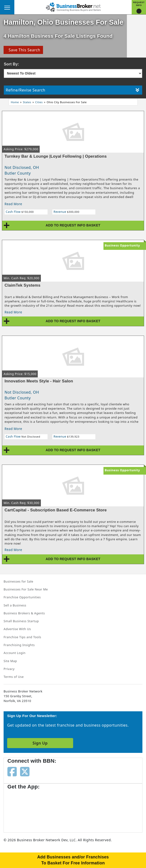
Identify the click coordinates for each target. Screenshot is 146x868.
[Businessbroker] (73, 7)
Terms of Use (14, 677)
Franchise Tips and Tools (22, 637)
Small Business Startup (21, 621)
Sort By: (11, 64)
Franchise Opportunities (22, 597)
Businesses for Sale (18, 581)
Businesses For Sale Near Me (26, 589)
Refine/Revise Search (73, 90)
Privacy (9, 669)
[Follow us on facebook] (12, 771)
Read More (13, 204)
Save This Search (23, 50)
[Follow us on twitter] (25, 771)
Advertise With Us (17, 629)
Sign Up (40, 743)
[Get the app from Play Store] (62, 809)
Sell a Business (15, 605)
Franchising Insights (19, 645)
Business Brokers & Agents (24, 613)
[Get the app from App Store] (25, 809)
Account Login (15, 653)
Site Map (10, 661)
